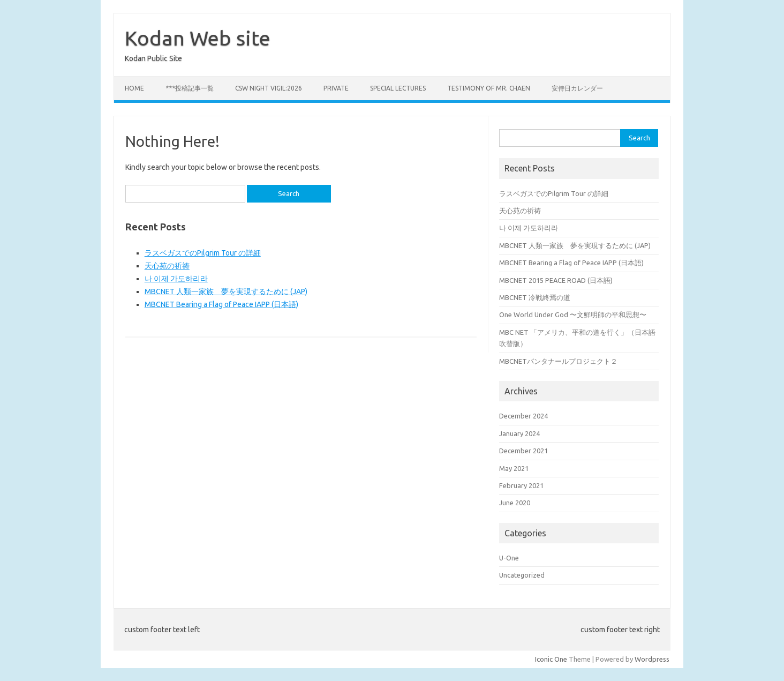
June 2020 (515, 503)
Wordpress (652, 659)
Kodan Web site (198, 38)
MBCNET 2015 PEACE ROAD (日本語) (556, 280)
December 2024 (523, 416)
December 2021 (523, 451)
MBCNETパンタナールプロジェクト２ (558, 361)
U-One (509, 558)
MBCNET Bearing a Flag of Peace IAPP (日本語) (221, 304)
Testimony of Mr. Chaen (489, 88)
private (336, 88)
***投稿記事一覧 (190, 88)
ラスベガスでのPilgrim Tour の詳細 (203, 253)
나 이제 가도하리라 (176, 279)
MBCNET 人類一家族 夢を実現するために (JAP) (226, 291)
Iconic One (551, 659)
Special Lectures (398, 88)
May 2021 (514, 468)
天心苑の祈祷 (167, 266)
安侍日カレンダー (577, 88)
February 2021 (521, 485)
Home (134, 88)
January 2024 (519, 433)
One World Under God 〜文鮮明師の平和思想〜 (573, 315)
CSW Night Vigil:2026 (269, 88)
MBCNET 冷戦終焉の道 (535, 297)
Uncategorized (522, 575)
